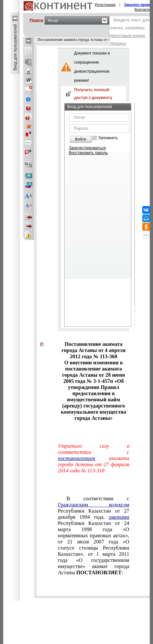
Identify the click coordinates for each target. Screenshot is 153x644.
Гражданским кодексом (94, 505)
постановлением (76, 458)
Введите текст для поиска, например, (129, 32)
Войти (81, 139)
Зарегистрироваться (87, 148)
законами (119, 517)
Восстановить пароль (88, 153)
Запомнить (108, 138)
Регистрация (105, 5)
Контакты (143, 9)
